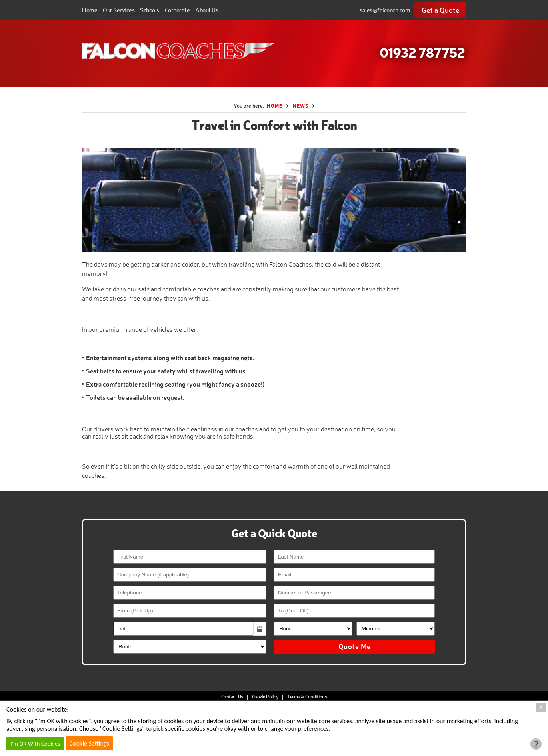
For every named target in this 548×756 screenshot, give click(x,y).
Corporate (177, 10)
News (301, 106)
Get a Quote (440, 10)
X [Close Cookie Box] (541, 707)
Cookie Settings (89, 743)
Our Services (119, 10)
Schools (150, 10)
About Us (207, 10)
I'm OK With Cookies (35, 744)
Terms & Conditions (307, 697)
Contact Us (232, 697)
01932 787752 (422, 52)
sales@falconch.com (385, 10)
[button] (260, 629)
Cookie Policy (265, 697)
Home (90, 10)
